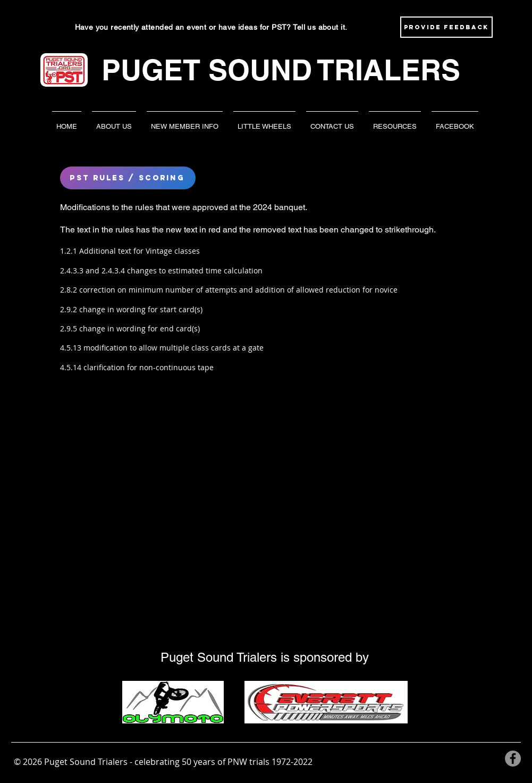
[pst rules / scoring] (128, 178)
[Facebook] (513, 759)
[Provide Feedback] (446, 27)
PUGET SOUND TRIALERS (281, 70)
